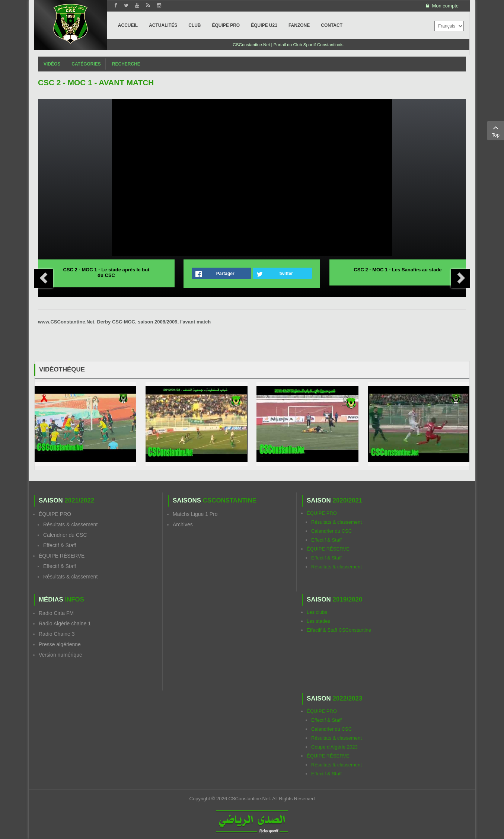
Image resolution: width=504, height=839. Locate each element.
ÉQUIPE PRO (55, 514)
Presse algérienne (60, 644)
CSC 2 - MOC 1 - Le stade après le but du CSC (106, 272)
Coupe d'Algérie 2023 (334, 747)
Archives (183, 524)
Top (496, 130)
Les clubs (317, 612)
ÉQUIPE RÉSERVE (62, 556)
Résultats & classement (70, 524)
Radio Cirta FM (56, 613)
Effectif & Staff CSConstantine (339, 630)
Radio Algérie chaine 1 (65, 623)
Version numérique (60, 655)
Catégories (86, 64)
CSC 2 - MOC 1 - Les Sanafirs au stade (398, 270)
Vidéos (52, 64)
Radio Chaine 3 (57, 634)
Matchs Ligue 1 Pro (195, 514)
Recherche (126, 64)
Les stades (318, 621)
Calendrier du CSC (65, 535)
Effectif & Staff (60, 545)
